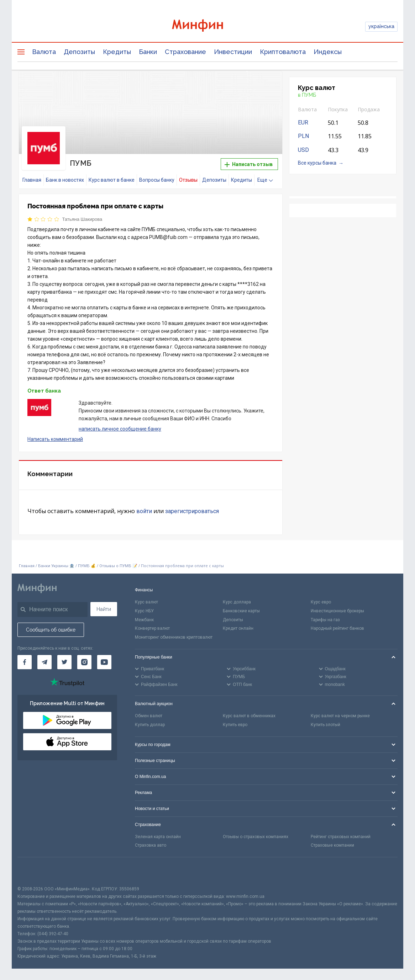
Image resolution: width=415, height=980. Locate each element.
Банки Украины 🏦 (56, 566)
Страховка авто (151, 845)
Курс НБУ (144, 611)
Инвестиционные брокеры (337, 611)
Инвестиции (233, 52)
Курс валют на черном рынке (340, 716)
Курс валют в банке (112, 180)
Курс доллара (237, 602)
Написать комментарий (55, 439)
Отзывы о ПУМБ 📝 (119, 566)
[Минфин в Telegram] (44, 662)
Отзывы (188, 180)
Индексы (328, 52)
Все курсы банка (317, 163)
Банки (148, 52)
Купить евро (235, 725)
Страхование (185, 52)
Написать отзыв (249, 164)
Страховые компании (332, 845)
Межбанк (144, 620)
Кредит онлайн (238, 628)
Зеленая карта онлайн (158, 837)
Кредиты (117, 52)
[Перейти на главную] (207, 26)
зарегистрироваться (192, 511)
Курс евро (321, 602)
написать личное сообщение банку (120, 429)
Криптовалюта (283, 52)
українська (381, 26)
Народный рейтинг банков (337, 628)
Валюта (44, 52)
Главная (32, 180)
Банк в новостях (65, 180)
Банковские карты (241, 611)
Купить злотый (325, 725)
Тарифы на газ (325, 620)
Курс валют (146, 602)
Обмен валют (149, 716)
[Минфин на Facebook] (25, 662)
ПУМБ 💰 (87, 566)
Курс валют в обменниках (249, 716)
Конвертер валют (152, 628)
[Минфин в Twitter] (64, 662)
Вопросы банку (157, 180)
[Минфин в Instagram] (84, 662)
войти (144, 511)
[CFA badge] (33, 871)
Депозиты (79, 52)
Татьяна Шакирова (82, 219)
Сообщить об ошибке (51, 630)
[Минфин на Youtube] (104, 662)
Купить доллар (150, 725)
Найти (104, 609)
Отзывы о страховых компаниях (256, 837)
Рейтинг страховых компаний (341, 837)
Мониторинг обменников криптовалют (174, 637)
